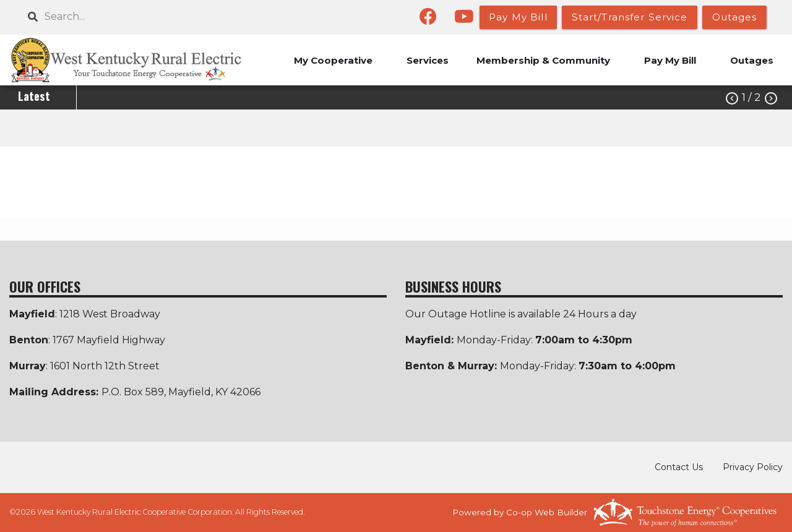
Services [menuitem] (428, 60)
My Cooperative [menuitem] (333, 60)
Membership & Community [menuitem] (543, 60)
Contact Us (679, 467)
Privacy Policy (753, 467)
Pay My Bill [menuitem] (670, 60)
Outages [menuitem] (752, 60)
